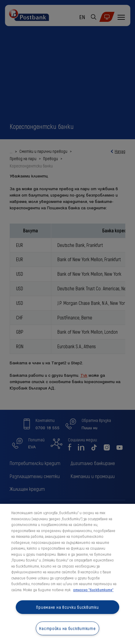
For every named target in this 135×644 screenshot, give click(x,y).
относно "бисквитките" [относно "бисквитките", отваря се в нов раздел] (93, 590)
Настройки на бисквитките (67, 628)
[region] (67, 574)
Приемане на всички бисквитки (67, 607)
